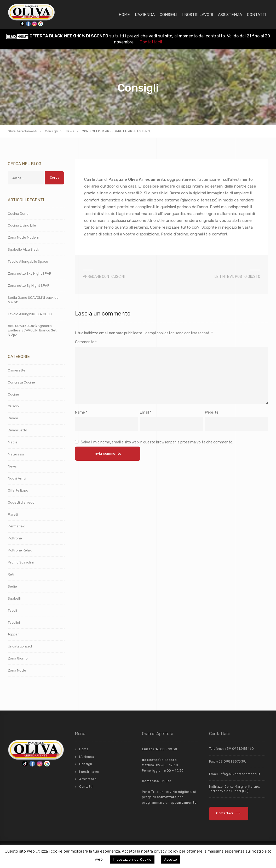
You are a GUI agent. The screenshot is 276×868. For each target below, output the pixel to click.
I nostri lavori (198, 15)
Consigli (168, 15)
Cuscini (14, 406)
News (12, 466)
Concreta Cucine (21, 382)
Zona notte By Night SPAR (29, 286)
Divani (13, 418)
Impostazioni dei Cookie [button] (132, 859)
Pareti (13, 514)
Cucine (13, 394)
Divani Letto (18, 430)
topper (13, 634)
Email (144, 412)
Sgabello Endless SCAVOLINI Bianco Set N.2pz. (32, 330)
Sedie (12, 586)
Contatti (257, 15)
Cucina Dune (18, 214)
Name (80, 412)
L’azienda (145, 15)
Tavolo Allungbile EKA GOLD (30, 314)
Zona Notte (17, 670)
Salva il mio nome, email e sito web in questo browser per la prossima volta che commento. (157, 442)
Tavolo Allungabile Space (28, 261)
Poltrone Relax (20, 550)
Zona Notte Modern (24, 237)
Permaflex (16, 526)
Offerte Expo (18, 490)
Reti (11, 574)
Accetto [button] (171, 859)
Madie (13, 442)
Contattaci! (151, 42)
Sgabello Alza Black (24, 249)
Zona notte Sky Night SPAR (30, 274)
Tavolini (14, 622)
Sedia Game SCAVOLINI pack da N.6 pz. (33, 300)
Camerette (17, 370)
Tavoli (12, 610)
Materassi (16, 454)
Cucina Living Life (22, 225)
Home (124, 15)
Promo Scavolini (21, 562)
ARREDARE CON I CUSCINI (104, 277)
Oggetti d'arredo (21, 502)
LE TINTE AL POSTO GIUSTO (237, 277)
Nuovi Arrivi (17, 478)
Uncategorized (20, 646)
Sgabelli (14, 598)
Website (212, 412)
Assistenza (230, 15)
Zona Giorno (18, 658)
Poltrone (15, 538)
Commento (86, 342)
